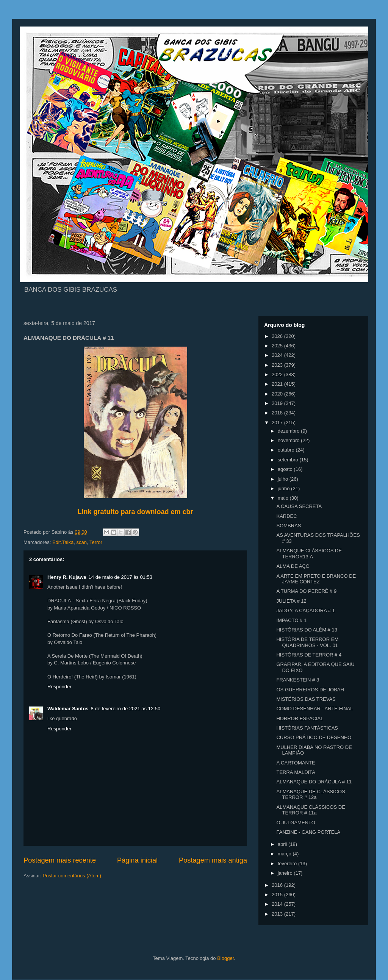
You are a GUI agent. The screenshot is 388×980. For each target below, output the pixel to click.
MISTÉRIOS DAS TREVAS (306, 699)
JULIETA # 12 (291, 601)
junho (284, 488)
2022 (278, 374)
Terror (96, 542)
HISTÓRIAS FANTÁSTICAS (307, 728)
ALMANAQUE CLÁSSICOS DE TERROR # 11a (311, 810)
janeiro (286, 873)
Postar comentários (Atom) (72, 876)
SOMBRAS (289, 526)
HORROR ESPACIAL (300, 718)
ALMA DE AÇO (293, 566)
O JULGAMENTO (296, 823)
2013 (278, 914)
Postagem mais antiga (213, 860)
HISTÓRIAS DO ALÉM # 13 (307, 630)
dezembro (289, 431)
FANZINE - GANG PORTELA (308, 832)
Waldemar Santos (68, 709)
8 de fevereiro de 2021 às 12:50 (126, 709)
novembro (289, 440)
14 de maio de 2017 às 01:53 (120, 577)
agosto (286, 469)
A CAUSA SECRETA (299, 506)
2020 (278, 394)
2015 (278, 895)
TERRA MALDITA (296, 772)
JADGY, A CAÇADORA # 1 (305, 610)
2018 (278, 413)
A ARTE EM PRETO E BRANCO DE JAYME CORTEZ (316, 579)
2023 (278, 365)
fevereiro (288, 864)
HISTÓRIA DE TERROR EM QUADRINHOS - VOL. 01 (307, 642)
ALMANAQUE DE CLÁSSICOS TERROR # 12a (311, 795)
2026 (278, 336)
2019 (278, 403)
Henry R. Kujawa (67, 577)
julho (284, 479)
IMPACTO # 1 (291, 620)
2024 (278, 355)
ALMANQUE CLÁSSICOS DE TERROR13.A (309, 554)
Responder (59, 687)
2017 (278, 423)
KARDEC (286, 516)
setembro (289, 460)
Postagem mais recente (60, 860)
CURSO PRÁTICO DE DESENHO (314, 737)
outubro (287, 450)
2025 (278, 346)
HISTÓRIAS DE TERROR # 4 (309, 655)
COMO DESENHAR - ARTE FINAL (314, 709)
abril (283, 844)
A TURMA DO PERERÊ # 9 (306, 591)
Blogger (225, 958)
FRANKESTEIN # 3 (298, 680)
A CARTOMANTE (296, 763)
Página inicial (137, 860)
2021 (278, 384)
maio (284, 498)
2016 (278, 885)
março (285, 854)
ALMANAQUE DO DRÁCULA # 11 (314, 782)
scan (81, 542)
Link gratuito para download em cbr (135, 512)
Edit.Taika (63, 542)
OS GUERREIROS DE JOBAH (310, 690)
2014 (278, 904)
